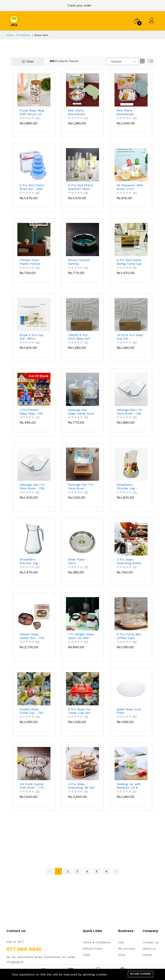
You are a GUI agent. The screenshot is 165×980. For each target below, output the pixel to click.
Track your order (79, 5)
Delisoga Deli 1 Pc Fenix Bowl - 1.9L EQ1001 (129, 412)
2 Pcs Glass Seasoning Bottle (129, 561)
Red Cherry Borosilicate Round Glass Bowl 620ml (81, 112)
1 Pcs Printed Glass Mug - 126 (31, 412)
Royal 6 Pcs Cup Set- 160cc (31, 337)
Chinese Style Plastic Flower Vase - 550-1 (30, 262)
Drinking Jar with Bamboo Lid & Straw (129, 786)
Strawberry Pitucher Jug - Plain (30, 561)
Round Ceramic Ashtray (79, 262)
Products (24, 35)
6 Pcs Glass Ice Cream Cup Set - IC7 (80, 711)
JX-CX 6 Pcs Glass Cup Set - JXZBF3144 (130, 337)
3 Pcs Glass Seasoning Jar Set (81, 786)
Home (10, 35)
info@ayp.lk (15, 962)
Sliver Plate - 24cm (78, 561)
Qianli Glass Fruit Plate (129, 711)
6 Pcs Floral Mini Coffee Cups (129, 636)
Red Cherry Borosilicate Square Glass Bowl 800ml (126, 112)
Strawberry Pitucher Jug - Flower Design (127, 487)
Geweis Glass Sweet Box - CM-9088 (32, 636)
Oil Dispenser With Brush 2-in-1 (130, 187)
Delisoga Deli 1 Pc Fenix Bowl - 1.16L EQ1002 (33, 487)
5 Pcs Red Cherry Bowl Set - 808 (32, 187)
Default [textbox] (116, 61)
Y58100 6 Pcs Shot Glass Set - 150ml (80, 337)
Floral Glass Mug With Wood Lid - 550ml (32, 112)
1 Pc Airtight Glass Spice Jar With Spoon (81, 636)
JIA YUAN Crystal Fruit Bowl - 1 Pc (32, 786)
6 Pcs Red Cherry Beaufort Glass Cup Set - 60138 (81, 187)
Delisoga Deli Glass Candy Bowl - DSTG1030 (81, 412)
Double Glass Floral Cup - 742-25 (32, 711)
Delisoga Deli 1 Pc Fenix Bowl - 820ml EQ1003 (81, 487)
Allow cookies (141, 974)
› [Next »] (116, 871)
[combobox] (122, 61)
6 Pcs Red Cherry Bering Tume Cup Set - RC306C (129, 262)
